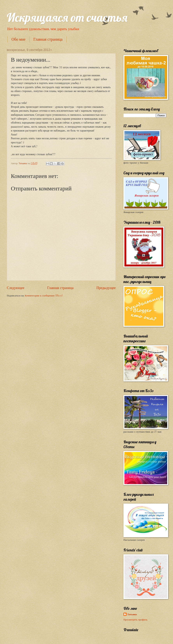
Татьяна (132, 614)
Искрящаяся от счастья (67, 17)
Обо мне (18, 39)
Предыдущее (106, 288)
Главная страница (48, 39)
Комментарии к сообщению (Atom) (44, 296)
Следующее (16, 288)
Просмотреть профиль (135, 620)
